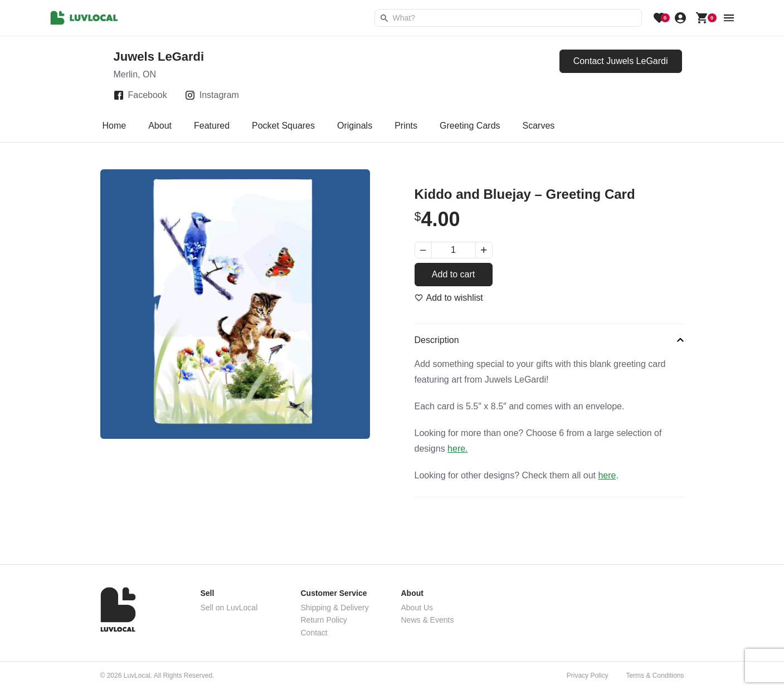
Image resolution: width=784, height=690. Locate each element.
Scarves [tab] (539, 126)
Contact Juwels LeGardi (621, 61)
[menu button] (729, 18)
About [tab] (160, 126)
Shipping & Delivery (335, 608)
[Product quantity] (454, 250)
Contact (314, 633)
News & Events (428, 620)
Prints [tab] (406, 126)
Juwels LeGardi (159, 57)
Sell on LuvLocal (229, 608)
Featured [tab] (212, 126)
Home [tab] (115, 126)
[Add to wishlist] (449, 298)
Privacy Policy (588, 676)
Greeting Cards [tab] (470, 126)
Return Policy (324, 620)
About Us (417, 608)
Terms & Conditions (655, 676)
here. (457, 449)
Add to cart (453, 274)
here (607, 475)
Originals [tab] (355, 126)
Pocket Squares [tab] (283, 126)
